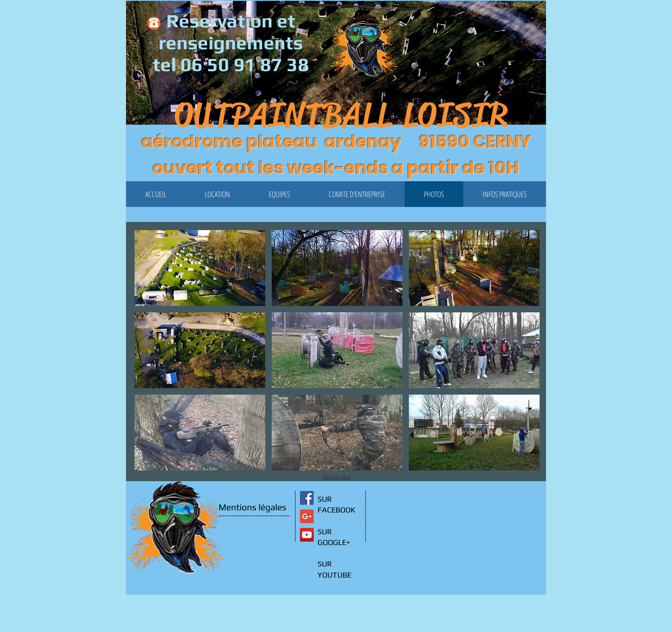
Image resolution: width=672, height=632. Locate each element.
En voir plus (337, 477)
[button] (531, 99)
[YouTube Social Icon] (307, 535)
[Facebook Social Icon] (307, 498)
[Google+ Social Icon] (307, 516)
